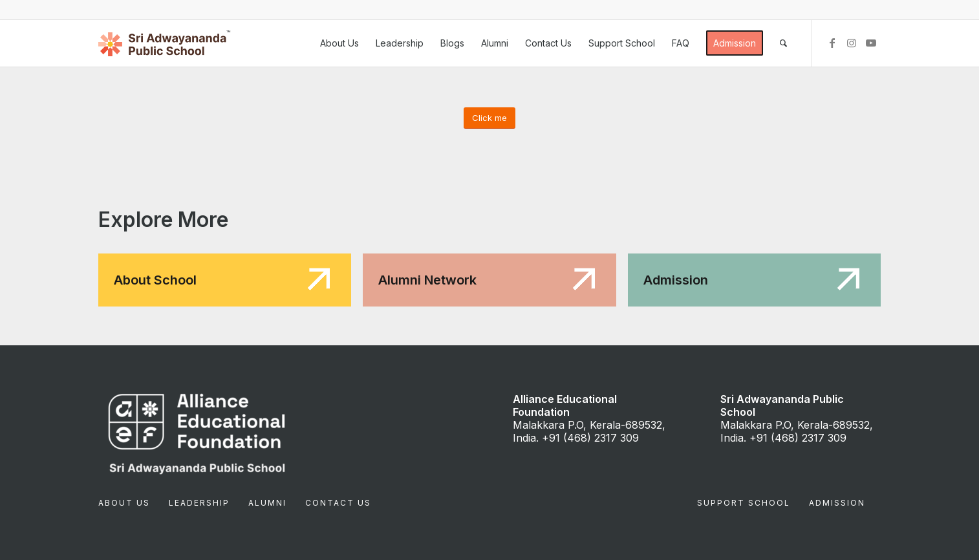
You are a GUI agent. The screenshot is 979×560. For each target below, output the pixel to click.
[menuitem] (339, 43)
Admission (837, 503)
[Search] (783, 43)
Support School (744, 503)
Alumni (267, 503)
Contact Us (338, 503)
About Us (124, 503)
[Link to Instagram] (852, 43)
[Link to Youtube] (871, 43)
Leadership (199, 503)
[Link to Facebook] (832, 43)
